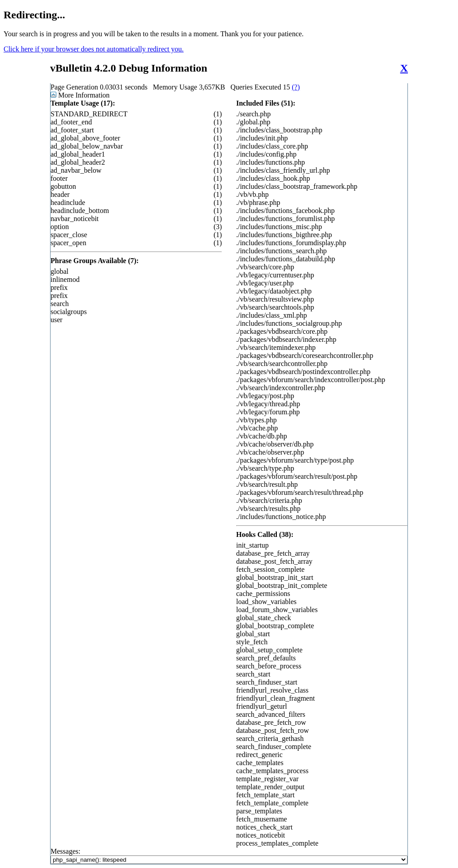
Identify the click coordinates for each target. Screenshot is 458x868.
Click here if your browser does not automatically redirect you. (94, 49)
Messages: (229, 856)
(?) (296, 87)
